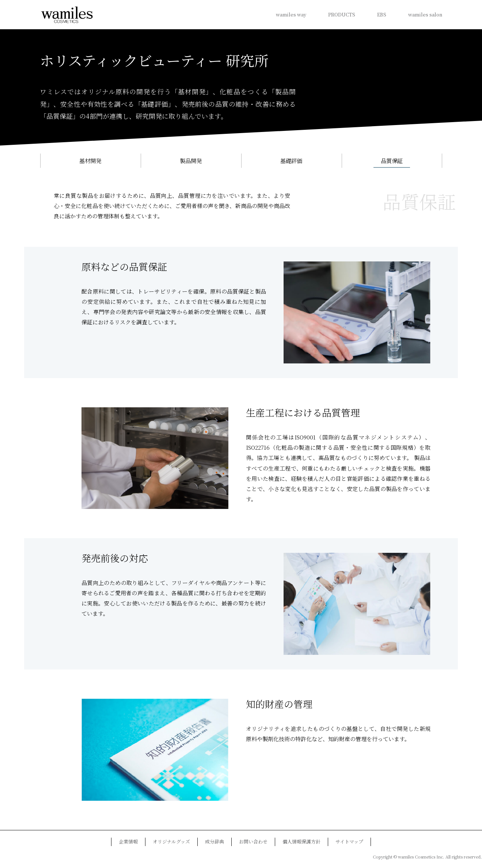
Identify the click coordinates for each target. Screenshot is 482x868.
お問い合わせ (253, 842)
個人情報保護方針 (301, 842)
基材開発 (90, 161)
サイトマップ (349, 842)
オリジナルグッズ (171, 842)
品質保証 (392, 161)
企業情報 (128, 842)
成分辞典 (215, 842)
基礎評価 (291, 161)
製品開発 (191, 161)
